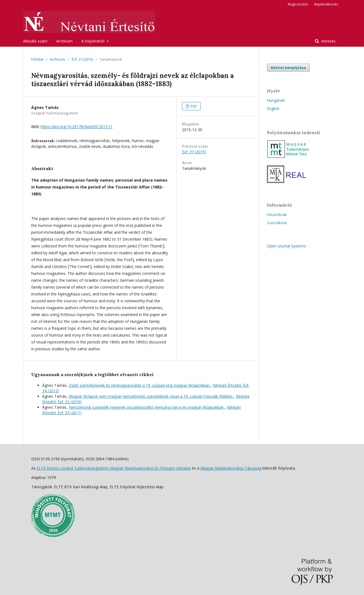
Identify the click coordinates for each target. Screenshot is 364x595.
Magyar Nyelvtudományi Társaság (231, 468)
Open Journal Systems (287, 246)
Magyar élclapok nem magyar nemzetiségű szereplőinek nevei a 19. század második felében (151, 396)
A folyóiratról (93, 41)
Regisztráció (298, 4)
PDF (193, 106)
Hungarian (276, 100)
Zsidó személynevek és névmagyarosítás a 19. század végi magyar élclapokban (140, 385)
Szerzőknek (277, 223)
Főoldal (37, 59)
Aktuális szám (35, 41)
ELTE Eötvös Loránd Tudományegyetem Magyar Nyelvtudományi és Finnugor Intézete (114, 468)
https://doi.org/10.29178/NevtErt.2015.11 (77, 127)
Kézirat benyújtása (288, 67)
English (273, 108)
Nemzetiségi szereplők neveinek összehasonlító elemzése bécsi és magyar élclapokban (147, 407)
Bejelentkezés (326, 4)
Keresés (328, 41)
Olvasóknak (277, 215)
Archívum (64, 41)
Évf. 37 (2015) (82, 59)
